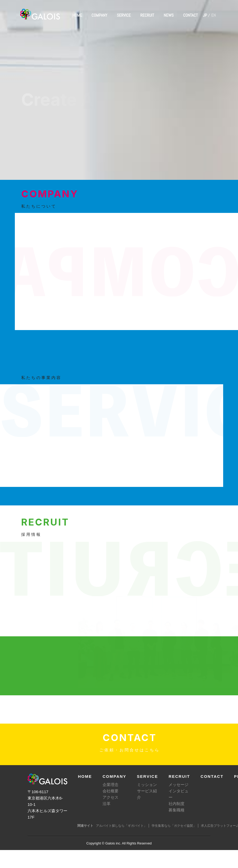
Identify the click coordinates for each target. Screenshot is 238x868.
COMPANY (99, 15)
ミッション (147, 785)
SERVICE (124, 15)
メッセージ (178, 785)
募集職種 (177, 810)
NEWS (169, 15)
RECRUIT (147, 15)
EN (213, 15)
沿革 (107, 804)
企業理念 (111, 785)
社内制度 (177, 804)
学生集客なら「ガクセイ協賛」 (174, 826)
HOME (77, 15)
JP (205, 15)
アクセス (111, 797)
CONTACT (190, 15)
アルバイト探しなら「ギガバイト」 (121, 826)
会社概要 (111, 791)
